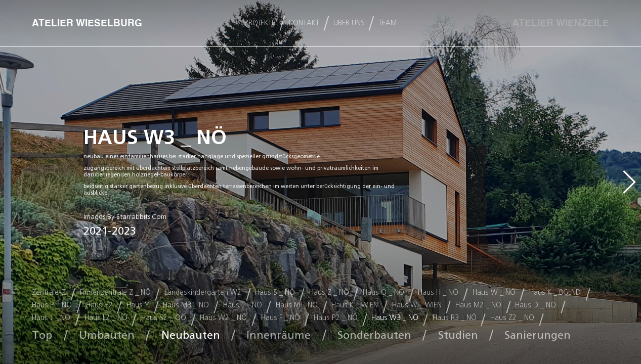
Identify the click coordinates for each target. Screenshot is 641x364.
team (388, 23)
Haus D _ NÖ (536, 305)
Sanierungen (538, 335)
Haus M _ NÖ (297, 305)
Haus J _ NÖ (51, 318)
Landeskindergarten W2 (203, 292)
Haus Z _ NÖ (329, 292)
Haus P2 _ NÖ (336, 318)
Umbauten (107, 335)
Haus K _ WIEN (355, 305)
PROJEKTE (260, 23)
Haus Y (138, 305)
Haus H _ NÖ (438, 292)
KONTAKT (304, 23)
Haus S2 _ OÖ (164, 318)
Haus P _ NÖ (52, 305)
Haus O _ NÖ (383, 292)
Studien (458, 335)
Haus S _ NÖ (275, 292)
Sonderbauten (374, 335)
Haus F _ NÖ (281, 318)
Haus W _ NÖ (494, 292)
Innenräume (279, 335)
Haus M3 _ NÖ (186, 305)
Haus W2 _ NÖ (223, 318)
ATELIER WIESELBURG (87, 24)
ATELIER (561, 24)
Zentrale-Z (49, 292)
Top (42, 335)
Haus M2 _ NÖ (478, 305)
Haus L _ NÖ (243, 305)
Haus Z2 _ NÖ (512, 318)
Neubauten (191, 335)
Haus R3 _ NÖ (455, 318)
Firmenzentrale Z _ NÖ (115, 292)
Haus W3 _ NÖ (395, 318)
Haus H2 (99, 305)
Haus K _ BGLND (555, 292)
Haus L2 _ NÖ (106, 318)
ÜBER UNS (349, 23)
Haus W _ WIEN (417, 305)
